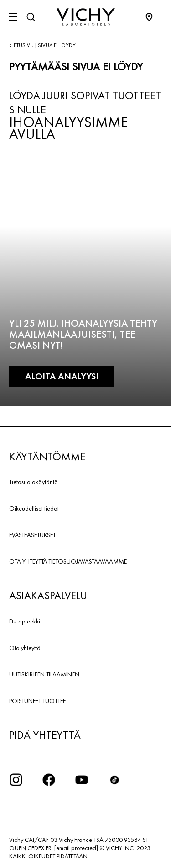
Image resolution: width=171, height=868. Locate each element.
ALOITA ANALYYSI (62, 376)
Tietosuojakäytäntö (34, 482)
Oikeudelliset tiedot (34, 508)
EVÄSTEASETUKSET (32, 535)
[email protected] (76, 848)
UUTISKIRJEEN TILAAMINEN (44, 674)
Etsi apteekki (25, 621)
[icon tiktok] (114, 780)
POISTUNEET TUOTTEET (39, 701)
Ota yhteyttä (25, 648)
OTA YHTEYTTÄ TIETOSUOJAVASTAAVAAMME (68, 561)
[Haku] (31, 17)
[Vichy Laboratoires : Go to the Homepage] (86, 17)
